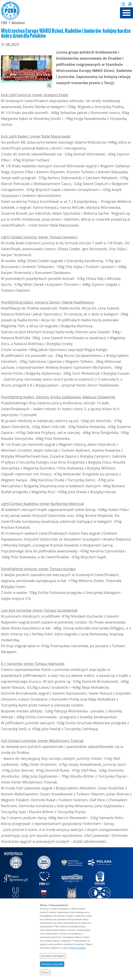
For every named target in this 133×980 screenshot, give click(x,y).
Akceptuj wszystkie (52, 964)
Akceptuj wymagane (53, 956)
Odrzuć (45, 972)
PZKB (4, 23)
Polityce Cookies (78, 948)
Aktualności (18, 23)
